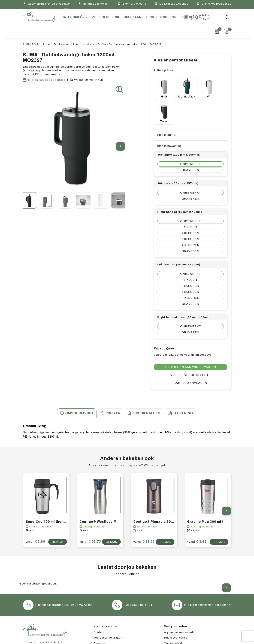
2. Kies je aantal (165, 106)
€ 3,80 (35, 513)
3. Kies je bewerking (168, 117)
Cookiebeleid (173, 614)
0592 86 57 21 (201, 19)
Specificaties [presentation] (147, 384)
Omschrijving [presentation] (79, 384)
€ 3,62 (197, 513)
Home (46, 44)
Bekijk (58, 513)
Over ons (100, 614)
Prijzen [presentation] (113, 384)
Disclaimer (171, 620)
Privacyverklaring (176, 609)
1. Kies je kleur (164, 70)
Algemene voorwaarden (180, 603)
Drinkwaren (61, 44)
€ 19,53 (144, 513)
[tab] (77, 384)
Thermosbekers (83, 44)
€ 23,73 (90, 513)
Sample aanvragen (190, 354)
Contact (99, 603)
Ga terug (32, 44)
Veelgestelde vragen (108, 609)
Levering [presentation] (184, 384)
